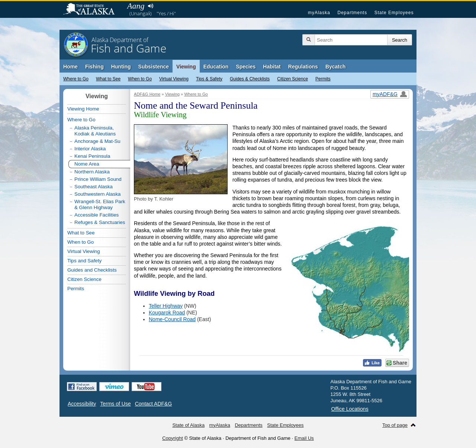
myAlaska (319, 13)
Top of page (395, 425)
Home (70, 67)
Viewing (186, 67)
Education (216, 67)
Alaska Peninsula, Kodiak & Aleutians (95, 131)
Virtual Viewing (174, 79)
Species (246, 67)
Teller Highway (166, 306)
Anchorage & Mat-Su (97, 141)
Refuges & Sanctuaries (100, 222)
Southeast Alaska (94, 187)
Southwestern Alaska (97, 194)
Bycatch (335, 67)
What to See (108, 79)
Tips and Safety (84, 261)
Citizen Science (292, 79)
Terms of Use (115, 404)
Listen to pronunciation (150, 6)
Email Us (304, 438)
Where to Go (76, 79)
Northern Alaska (92, 172)
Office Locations (350, 409)
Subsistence (154, 67)
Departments (352, 13)
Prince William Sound (98, 179)
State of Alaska (93, 10)
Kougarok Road (167, 313)
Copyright (173, 438)
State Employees (394, 13)
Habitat (272, 67)
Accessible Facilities (97, 215)
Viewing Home (83, 109)
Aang (136, 6)
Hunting (121, 67)
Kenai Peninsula (92, 156)
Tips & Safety (209, 79)
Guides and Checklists (92, 270)
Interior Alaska (90, 149)
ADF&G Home (147, 94)
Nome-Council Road (172, 319)
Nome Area (87, 164)
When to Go (140, 79)
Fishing (94, 67)
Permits (323, 79)
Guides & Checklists (250, 79)
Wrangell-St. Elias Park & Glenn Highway (100, 204)
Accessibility (82, 404)
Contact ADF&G (154, 404)
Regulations (303, 67)
